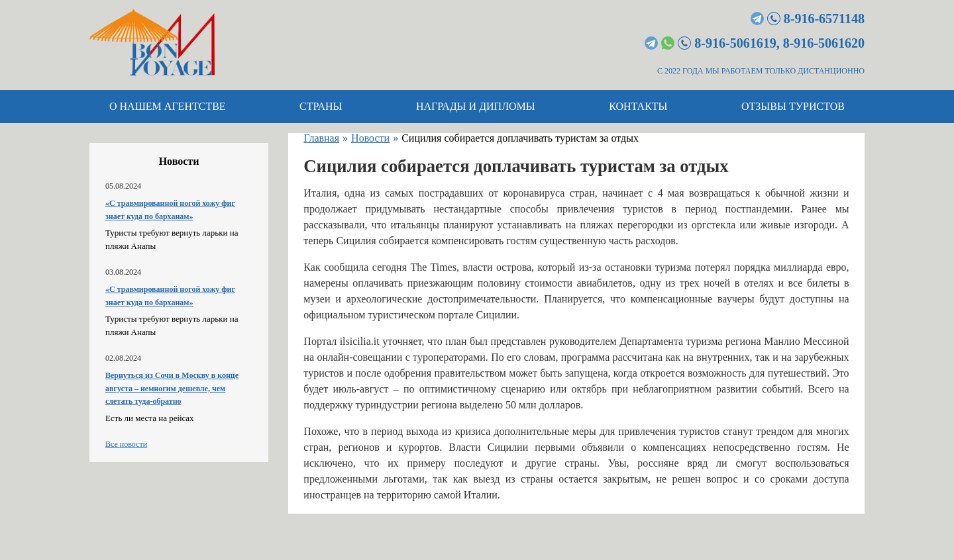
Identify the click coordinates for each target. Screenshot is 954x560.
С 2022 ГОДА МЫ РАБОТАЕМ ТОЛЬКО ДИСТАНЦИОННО (761, 71)
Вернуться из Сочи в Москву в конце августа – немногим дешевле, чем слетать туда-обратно (172, 388)
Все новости (126, 444)
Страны (321, 106)
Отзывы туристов (793, 106)
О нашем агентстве (168, 106)
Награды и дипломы (476, 106)
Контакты (638, 106)
